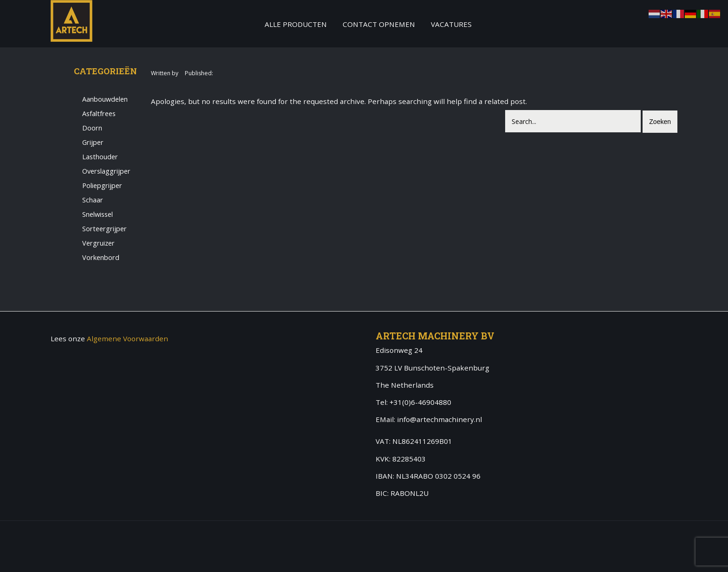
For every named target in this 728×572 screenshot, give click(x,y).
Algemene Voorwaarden (127, 338)
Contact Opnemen (379, 24)
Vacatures (451, 24)
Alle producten (296, 24)
